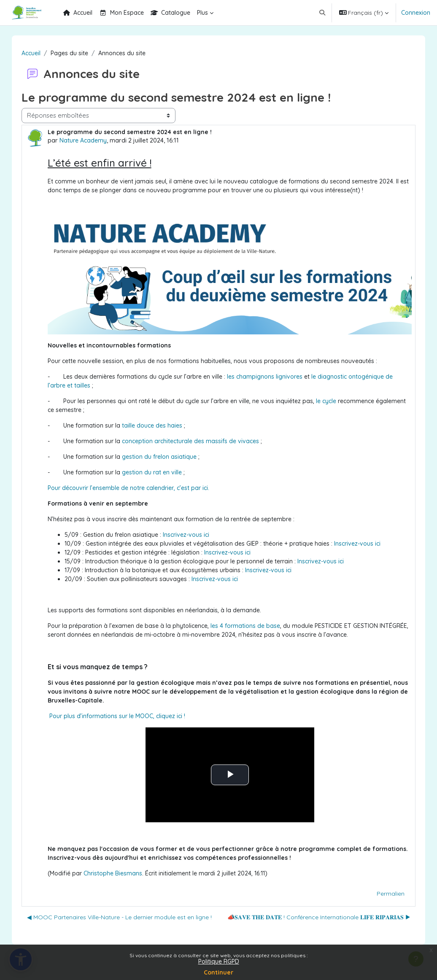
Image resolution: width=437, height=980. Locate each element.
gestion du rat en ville (160, 472)
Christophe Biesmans (121, 873)
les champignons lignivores (273, 377)
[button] (322, 13)
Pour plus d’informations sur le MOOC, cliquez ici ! (126, 716)
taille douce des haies (161, 425)
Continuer (218, 972)
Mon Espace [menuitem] (121, 13)
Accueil (39, 53)
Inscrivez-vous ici (194, 535)
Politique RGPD (219, 961)
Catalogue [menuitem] (171, 13)
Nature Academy (92, 140)
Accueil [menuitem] (78, 13)
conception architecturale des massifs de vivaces (199, 441)
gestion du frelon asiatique (168, 457)
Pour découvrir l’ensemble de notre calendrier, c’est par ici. (137, 488)
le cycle (334, 401)
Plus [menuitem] (202, 13)
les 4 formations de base (254, 626)
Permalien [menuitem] (382, 894)
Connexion (416, 13)
